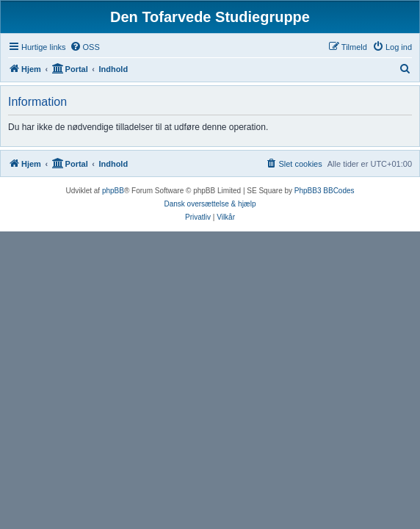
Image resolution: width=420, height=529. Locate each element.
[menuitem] (85, 47)
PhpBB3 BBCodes (325, 191)
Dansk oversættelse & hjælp (210, 204)
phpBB (113, 191)
